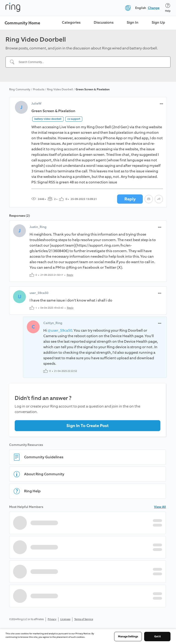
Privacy (52, 619)
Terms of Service (84, 619)
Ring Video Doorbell (60, 89)
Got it (157, 637)
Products (39, 89)
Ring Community (20, 89)
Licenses (65, 619)
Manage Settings (128, 637)
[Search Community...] (91, 62)
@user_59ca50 (60, 330)
